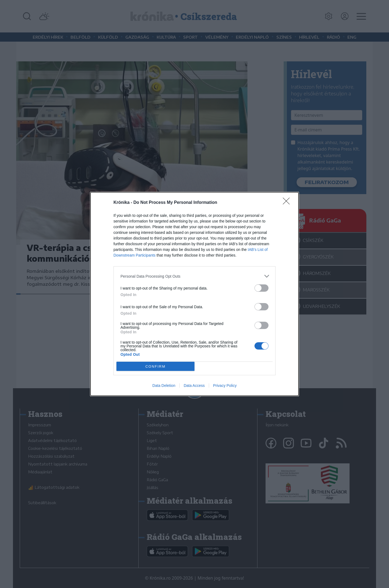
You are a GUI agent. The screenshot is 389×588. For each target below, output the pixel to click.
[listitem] (194, 276)
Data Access (194, 386)
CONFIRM (155, 366)
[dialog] (194, 294)
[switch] (261, 288)
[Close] (288, 203)
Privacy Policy (225, 386)
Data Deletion (164, 386)
